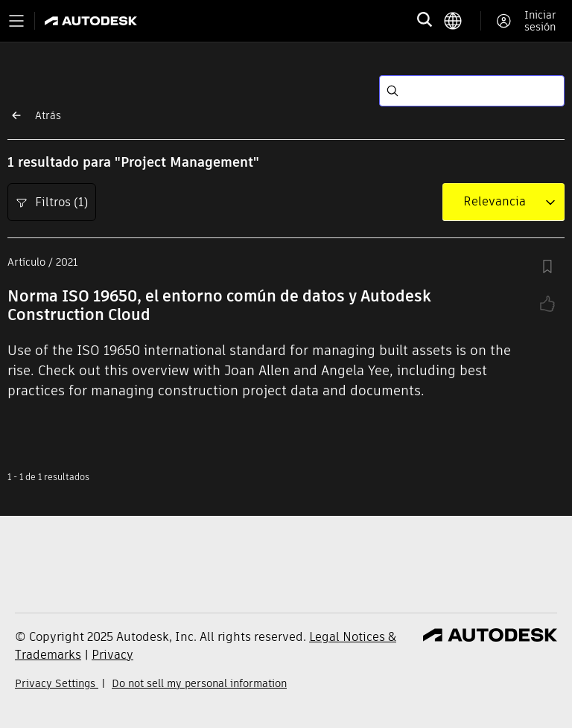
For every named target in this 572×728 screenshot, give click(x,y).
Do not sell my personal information (199, 683)
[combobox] (495, 202)
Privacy (112, 655)
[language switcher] (462, 21)
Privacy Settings (57, 683)
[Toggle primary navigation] (16, 21)
